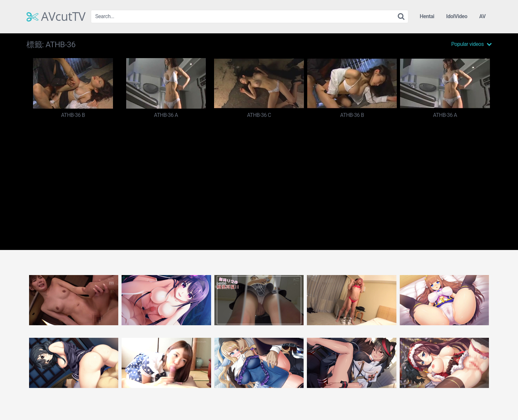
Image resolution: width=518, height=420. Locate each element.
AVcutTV (56, 17)
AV (482, 16)
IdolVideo (457, 16)
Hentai (427, 16)
